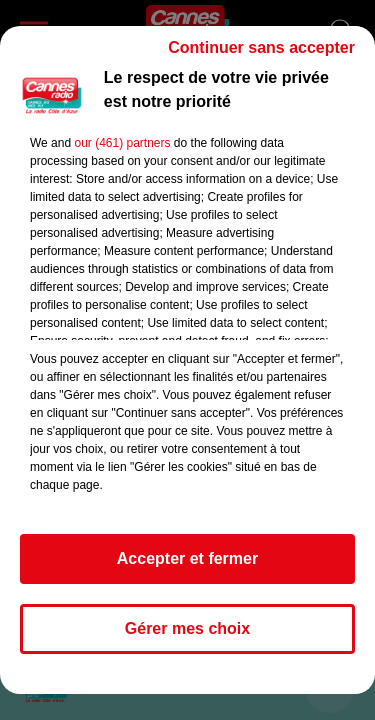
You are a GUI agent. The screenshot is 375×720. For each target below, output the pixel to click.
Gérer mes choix (187, 628)
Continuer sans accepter (261, 47)
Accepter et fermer (187, 558)
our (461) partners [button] (122, 143)
